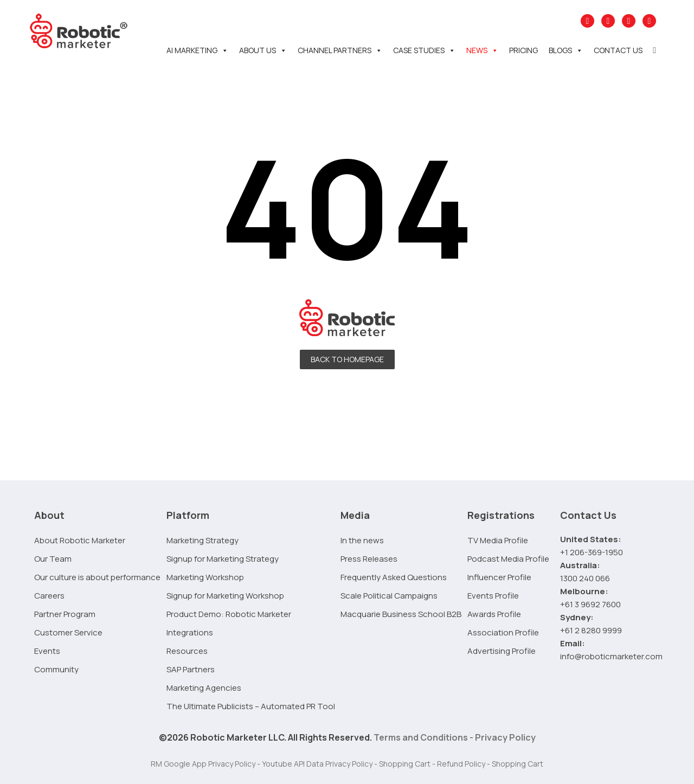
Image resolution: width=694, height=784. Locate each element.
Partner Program (65, 614)
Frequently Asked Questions (394, 577)
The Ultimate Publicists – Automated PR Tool (251, 706)
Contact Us (618, 50)
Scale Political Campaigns (389, 596)
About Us (263, 50)
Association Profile (503, 632)
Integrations (190, 632)
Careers (49, 596)
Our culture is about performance (97, 577)
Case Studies (424, 50)
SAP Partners (191, 669)
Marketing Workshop (205, 577)
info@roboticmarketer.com (611, 656)
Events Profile (493, 596)
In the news (362, 540)
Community (56, 669)
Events (47, 651)
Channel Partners (340, 50)
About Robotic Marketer (80, 540)
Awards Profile (494, 614)
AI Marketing (197, 50)
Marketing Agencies (204, 688)
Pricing (523, 50)
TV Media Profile (498, 540)
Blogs (566, 50)
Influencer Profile (499, 577)
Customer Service (68, 632)
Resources (187, 651)
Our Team (53, 559)
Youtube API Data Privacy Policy (317, 764)
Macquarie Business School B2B (401, 614)
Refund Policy (461, 764)
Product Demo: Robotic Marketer (229, 614)
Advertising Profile (502, 651)
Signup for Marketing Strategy (223, 559)
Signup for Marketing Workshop (225, 596)
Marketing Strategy (203, 540)
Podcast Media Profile (508, 559)
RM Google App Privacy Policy (203, 764)
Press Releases (369, 559)
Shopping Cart (405, 764)
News (482, 50)
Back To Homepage (347, 359)
